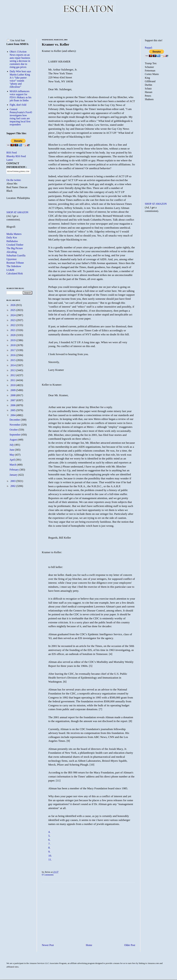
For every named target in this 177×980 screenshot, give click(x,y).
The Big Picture (15, 248)
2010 (13, 385)
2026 (13, 305)
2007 (13, 400)
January (14, 475)
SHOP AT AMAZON (17, 212)
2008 (13, 395)
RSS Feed (12, 153)
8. (49, 848)
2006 (13, 405)
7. (49, 844)
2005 (13, 410)
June (12, 450)
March (13, 465)
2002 (13, 486)
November (15, 425)
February (14, 470)
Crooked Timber (15, 245)
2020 (13, 335)
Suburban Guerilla (16, 255)
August (14, 440)
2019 (13, 340)
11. (50, 859)
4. (49, 832)
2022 (13, 325)
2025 (13, 310)
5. (49, 836)
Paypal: (149, 48)
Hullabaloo (12, 241)
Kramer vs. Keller (56, 44)
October (14, 430)
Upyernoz (12, 259)
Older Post (130, 945)
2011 (13, 380)
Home (89, 945)
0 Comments (48, 875)
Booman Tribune (15, 263)
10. (50, 856)
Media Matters (14, 234)
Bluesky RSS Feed (16, 156)
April (13, 460)
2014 (13, 365)
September (15, 435)
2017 (13, 350)
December (15, 420)
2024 (13, 315)
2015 (13, 360)
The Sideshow (14, 266)
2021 (13, 330)
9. (49, 852)
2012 (13, 375)
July (12, 445)
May (12, 455)
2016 (13, 355)
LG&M (10, 270)
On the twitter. (14, 180)
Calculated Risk (15, 273)
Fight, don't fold (18, 105)
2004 (13, 415)
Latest (10, 160)
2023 (13, 320)
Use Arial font (16, 40)
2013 (13, 370)
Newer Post (48, 945)
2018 (13, 345)
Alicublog (12, 252)
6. (49, 840)
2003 (13, 481)
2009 (13, 390)
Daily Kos (12, 237)
